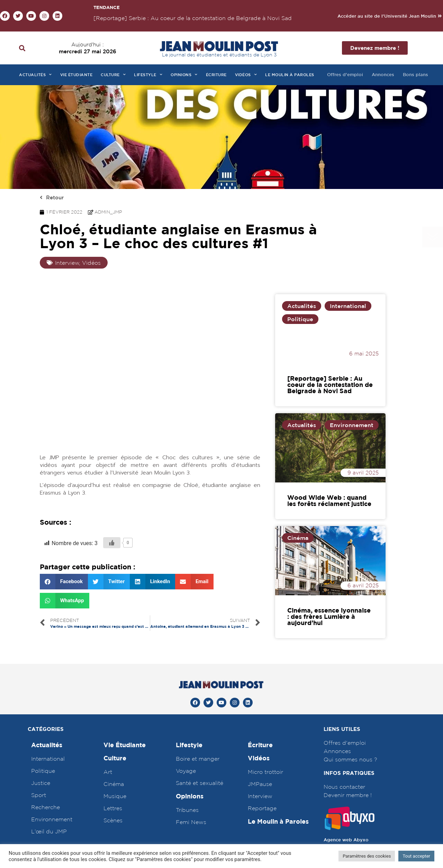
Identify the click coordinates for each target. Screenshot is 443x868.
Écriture (216, 75)
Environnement (352, 425)
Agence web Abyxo (346, 840)
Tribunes (187, 810)
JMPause (260, 784)
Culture (113, 75)
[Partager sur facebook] (64, 582)
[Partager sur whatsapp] (65, 601)
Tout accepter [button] (416, 856)
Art (108, 772)
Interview (260, 796)
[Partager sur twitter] (109, 582)
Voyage (186, 771)
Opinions (184, 75)
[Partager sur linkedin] (152, 582)
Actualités (35, 75)
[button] (390, 16)
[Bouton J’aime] (112, 543)
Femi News (191, 822)
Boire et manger (198, 759)
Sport (39, 795)
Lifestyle (148, 75)
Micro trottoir (265, 772)
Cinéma (298, 538)
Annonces (383, 75)
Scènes (113, 820)
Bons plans (415, 75)
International (348, 306)
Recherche (46, 807)
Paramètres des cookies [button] (367, 856)
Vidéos (246, 75)
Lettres (113, 808)
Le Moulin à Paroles (278, 821)
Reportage (262, 808)
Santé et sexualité (200, 783)
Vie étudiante (76, 75)
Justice (41, 783)
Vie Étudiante (125, 745)
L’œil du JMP (49, 831)
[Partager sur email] (194, 582)
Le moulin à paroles (290, 75)
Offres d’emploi (345, 75)
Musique (115, 796)
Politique (300, 319)
